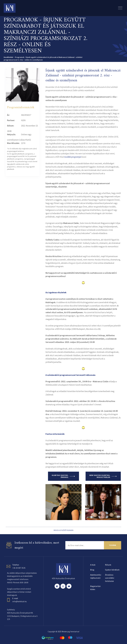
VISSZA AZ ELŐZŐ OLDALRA (63, 530)
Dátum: (11, 126)
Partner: (11, 120)
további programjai (73, 157)
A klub (93, 565)
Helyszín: (11, 134)
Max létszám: (13, 143)
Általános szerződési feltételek (110, 578)
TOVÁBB (113, 545)
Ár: (8, 115)
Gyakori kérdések (112, 570)
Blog (92, 570)
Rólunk (108, 565)
